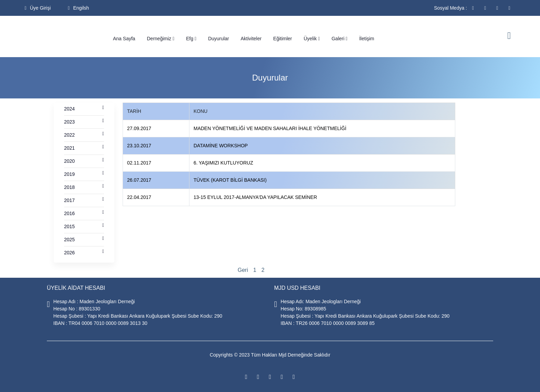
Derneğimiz (161, 39)
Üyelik (312, 39)
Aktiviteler (251, 39)
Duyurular (219, 39)
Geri (243, 270)
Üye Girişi (38, 8)
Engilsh (78, 8)
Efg (191, 39)
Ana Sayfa (124, 39)
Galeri (340, 39)
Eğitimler (282, 39)
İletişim (367, 39)
